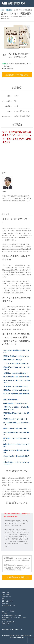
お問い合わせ (6, 624)
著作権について (6, 620)
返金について (6, 603)
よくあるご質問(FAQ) (8, 622)
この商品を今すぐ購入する (17, 75)
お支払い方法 (6, 592)
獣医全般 (9, 10)
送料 (3, 599)
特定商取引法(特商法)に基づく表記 (12, 615)
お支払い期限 (6, 595)
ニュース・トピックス (8, 611)
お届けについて (6, 597)
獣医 (2, 10)
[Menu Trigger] (31, 4)
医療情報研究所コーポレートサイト (12, 630)
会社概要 (4, 613)
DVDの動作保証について (9, 605)
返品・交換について (8, 601)
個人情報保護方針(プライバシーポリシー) (14, 617)
